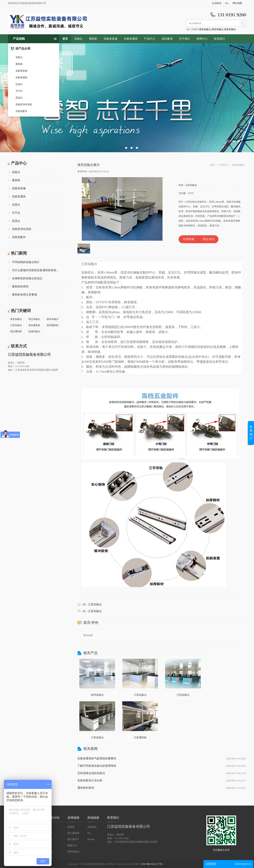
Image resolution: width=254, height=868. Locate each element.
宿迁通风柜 (16, 331)
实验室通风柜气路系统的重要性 (97, 758)
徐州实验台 (53, 319)
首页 (65, 39)
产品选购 (19, 39)
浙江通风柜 (73, 833)
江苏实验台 (16, 325)
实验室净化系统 (24, 104)
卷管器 (71, 827)
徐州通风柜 (53, 325)
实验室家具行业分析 (90, 780)
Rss (227, 3)
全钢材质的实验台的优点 (27, 278)
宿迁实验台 (34, 319)
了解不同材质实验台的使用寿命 (97, 766)
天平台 (19, 91)
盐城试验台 (34, 331)
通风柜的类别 (20, 287)
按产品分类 (20, 49)
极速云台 (72, 845)
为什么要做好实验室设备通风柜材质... (35, 270)
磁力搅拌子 (73, 839)
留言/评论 (209, 239)
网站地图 (237, 3)
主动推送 (216, 3)
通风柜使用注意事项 (24, 295)
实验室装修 (21, 71)
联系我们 (219, 39)
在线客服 (189, 239)
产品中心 (150, 39)
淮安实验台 (205, 29)
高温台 (19, 98)
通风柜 (19, 64)
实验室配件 (21, 111)
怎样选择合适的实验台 (91, 773)
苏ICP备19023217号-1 (152, 864)
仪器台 (19, 84)
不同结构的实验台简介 (26, 262)
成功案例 (167, 39)
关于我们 (185, 39)
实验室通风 (21, 78)
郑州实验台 (73, 852)
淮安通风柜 (34, 325)
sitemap (91, 839)
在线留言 (92, 827)
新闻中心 (202, 39)
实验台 (19, 57)
